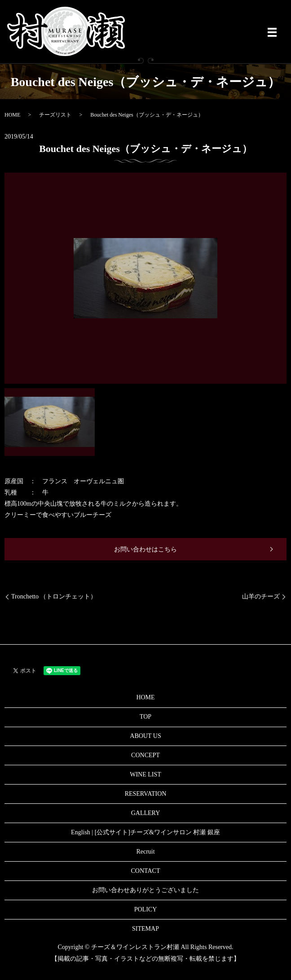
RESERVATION (146, 794)
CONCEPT (145, 755)
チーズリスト (55, 115)
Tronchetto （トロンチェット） (54, 596)
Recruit (145, 852)
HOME (12, 115)
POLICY (146, 909)
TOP (145, 717)
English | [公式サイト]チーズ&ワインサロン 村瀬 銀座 (145, 832)
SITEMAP (145, 929)
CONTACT (146, 871)
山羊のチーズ (261, 596)
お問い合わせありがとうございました (145, 890)
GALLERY (146, 813)
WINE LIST (145, 774)
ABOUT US (145, 736)
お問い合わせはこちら (145, 549)
